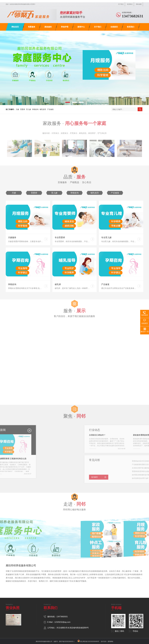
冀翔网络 (110, 641)
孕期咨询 (35, 109)
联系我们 (130, 4)
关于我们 (121, 4)
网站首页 (15, 27)
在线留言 (114, 27)
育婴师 (23, 109)
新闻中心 (81, 27)
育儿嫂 (29, 109)
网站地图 (139, 4)
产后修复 (50, 109)
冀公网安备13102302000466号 (90, 641)
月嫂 (17, 109)
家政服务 (48, 27)
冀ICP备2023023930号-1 (67, 641)
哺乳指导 (43, 109)
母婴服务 (32, 27)
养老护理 (65, 27)
